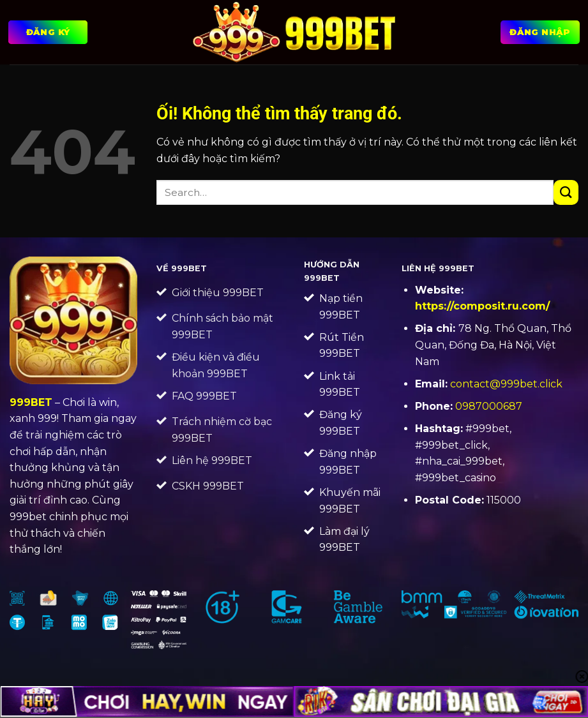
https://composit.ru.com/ (482, 306)
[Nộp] (566, 192)
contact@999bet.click (506, 384)
